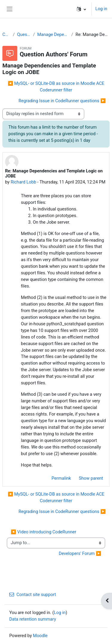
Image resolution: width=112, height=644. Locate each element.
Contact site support (33, 595)
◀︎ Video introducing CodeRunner (43, 532)
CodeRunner (6, 34)
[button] (81, 9)
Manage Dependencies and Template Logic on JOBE (53, 34)
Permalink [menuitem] (61, 478)
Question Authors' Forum (24, 34)
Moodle (40, 636)
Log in (101, 9)
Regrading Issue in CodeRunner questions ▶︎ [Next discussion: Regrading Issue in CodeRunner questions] (62, 101)
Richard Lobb (23, 182)
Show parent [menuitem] (91, 478)
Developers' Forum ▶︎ (80, 553)
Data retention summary (33, 619)
